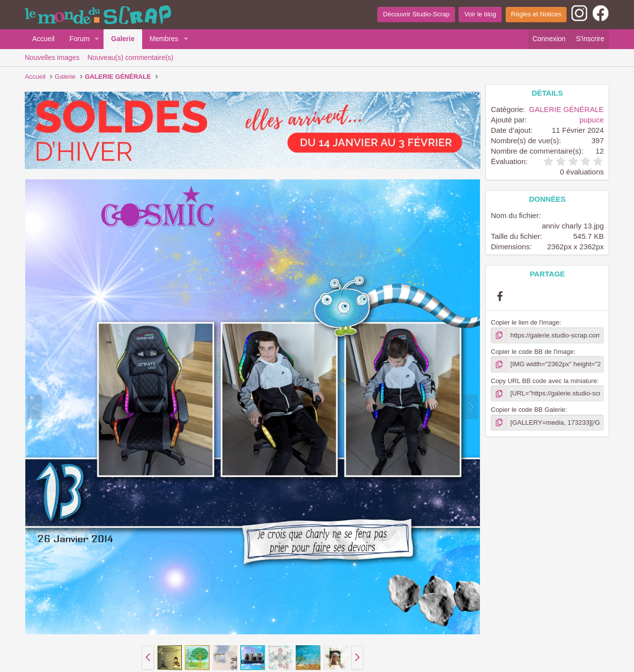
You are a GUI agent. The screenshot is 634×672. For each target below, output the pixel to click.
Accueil (43, 39)
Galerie (123, 39)
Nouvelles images (52, 57)
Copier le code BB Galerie (528, 410)
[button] (97, 39)
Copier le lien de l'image (525, 322)
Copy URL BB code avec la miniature (544, 380)
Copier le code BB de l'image (532, 352)
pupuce (592, 120)
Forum (79, 39)
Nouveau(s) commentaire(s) (131, 57)
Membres (164, 39)
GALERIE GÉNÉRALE (566, 109)
